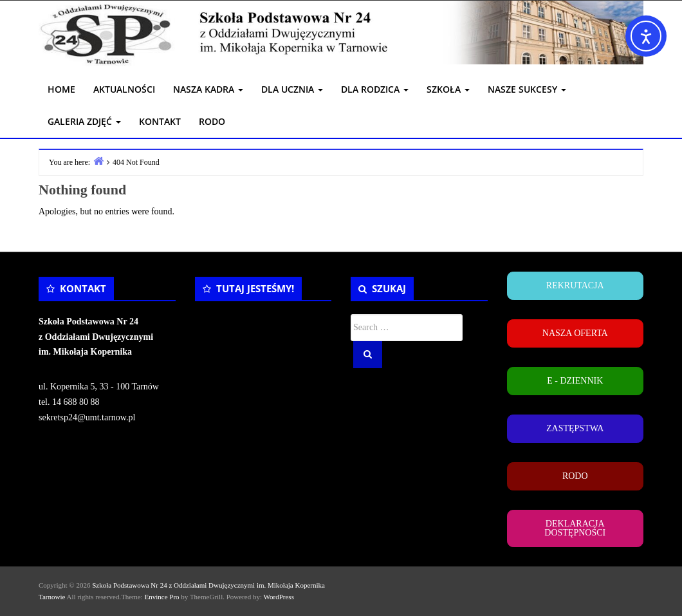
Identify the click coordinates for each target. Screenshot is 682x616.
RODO (212, 121)
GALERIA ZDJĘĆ (84, 121)
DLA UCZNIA (292, 89)
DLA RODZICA (375, 89)
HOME (61, 89)
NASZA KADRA (208, 89)
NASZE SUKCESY (527, 89)
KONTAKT (160, 121)
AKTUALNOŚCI (124, 89)
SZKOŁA (448, 89)
